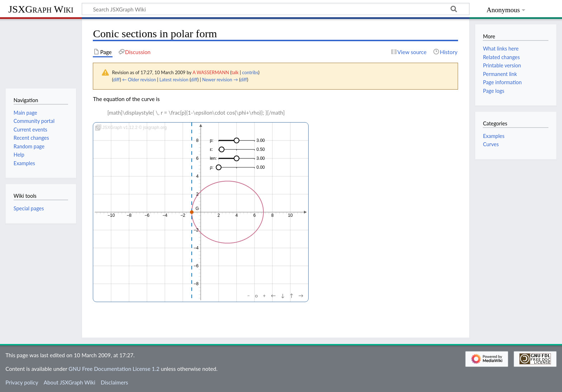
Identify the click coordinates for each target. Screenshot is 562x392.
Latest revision (174, 80)
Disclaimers (114, 382)
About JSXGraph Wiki (70, 382)
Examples (494, 136)
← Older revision (139, 80)
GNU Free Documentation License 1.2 (114, 369)
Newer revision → (220, 80)
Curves (491, 144)
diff (116, 80)
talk (235, 72)
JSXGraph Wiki (41, 9)
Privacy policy (22, 382)
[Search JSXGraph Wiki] (276, 9)
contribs (250, 72)
